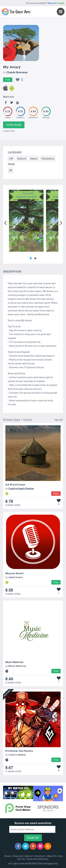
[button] (5, 222)
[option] (26, 221)
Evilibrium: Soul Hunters (19, 751)
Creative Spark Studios (21, 488)
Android (22, 159)
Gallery (29, 856)
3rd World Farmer (15, 485)
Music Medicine (14, 662)
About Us (52, 856)
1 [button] (31, 258)
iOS (11, 159)
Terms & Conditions (37, 859)
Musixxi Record (14, 573)
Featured (18, 856)
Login (61, 3)
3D (11, 170)
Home (8, 856)
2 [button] (35, 258)
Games (34, 159)
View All (59, 420)
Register (52, 3)
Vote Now (14, 125)
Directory (40, 856)
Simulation (48, 159)
